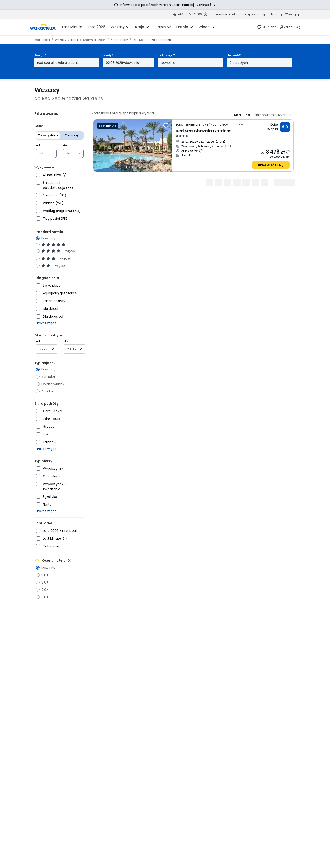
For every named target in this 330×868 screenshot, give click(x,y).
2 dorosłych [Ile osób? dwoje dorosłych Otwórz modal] (239, 63)
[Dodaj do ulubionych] (166, 125)
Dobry (275, 125)
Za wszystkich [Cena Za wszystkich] (48, 135)
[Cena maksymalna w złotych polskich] (71, 153)
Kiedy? (108, 55)
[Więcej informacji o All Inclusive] (65, 175)
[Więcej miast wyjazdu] (228, 146)
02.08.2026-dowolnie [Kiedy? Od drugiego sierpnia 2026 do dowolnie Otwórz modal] (122, 63)
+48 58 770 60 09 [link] (190, 14)
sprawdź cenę (271, 165)
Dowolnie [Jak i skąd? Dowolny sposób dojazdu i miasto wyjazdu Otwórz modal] (168, 63)
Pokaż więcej (47, 323)
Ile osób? (234, 55)
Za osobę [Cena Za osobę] (72, 135)
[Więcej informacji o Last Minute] (65, 538)
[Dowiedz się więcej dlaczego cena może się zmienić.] (288, 152)
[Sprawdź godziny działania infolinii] (206, 14)
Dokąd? (40, 55)
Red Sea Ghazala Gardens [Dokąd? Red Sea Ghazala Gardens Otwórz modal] (58, 63)
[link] (43, 27)
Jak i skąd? (167, 55)
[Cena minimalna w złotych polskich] (44, 153)
